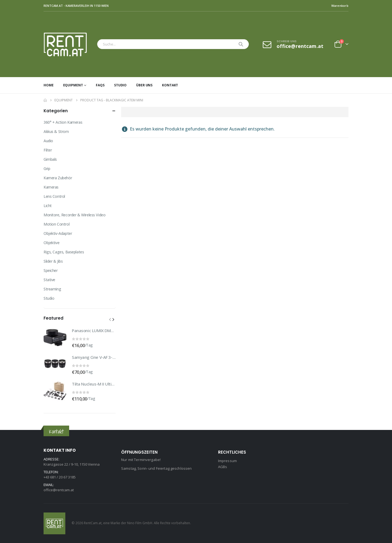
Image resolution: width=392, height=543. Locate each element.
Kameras (51, 187)
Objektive (51, 243)
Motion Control (56, 224)
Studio (120, 85)
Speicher (51, 270)
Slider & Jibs (53, 261)
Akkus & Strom (56, 131)
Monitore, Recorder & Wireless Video (74, 215)
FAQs (100, 85)
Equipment (73, 85)
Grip (47, 169)
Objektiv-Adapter (58, 233)
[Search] (241, 44)
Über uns (144, 85)
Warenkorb (340, 6)
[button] (110, 319)
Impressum (227, 461)
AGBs (223, 467)
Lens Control (54, 196)
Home (49, 85)
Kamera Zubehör (58, 178)
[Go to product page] (55, 338)
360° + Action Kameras (63, 122)
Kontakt (170, 85)
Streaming (52, 289)
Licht (48, 206)
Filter (48, 150)
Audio (48, 141)
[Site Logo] (69, 44)
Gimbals (50, 159)
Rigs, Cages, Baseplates (64, 252)
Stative (49, 280)
